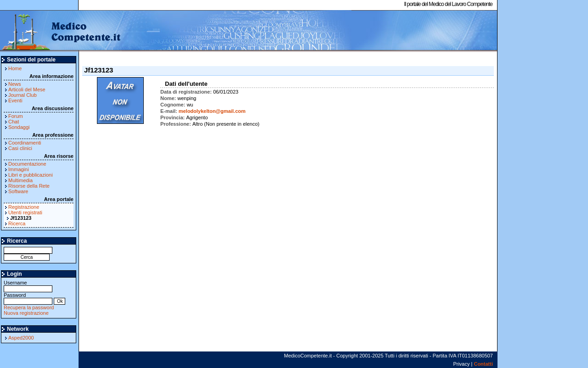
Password (28, 298)
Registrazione (24, 207)
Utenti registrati (25, 212)
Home (15, 68)
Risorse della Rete (29, 186)
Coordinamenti (25, 143)
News (15, 84)
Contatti (483, 364)
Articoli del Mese (27, 89)
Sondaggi (19, 127)
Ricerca (17, 223)
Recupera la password (29, 307)
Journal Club (23, 95)
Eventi (15, 100)
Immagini (19, 169)
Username (28, 286)
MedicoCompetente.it (61, 31)
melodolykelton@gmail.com (212, 111)
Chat (14, 122)
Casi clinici (20, 148)
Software (18, 191)
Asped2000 (21, 338)
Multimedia (20, 180)
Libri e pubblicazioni (31, 175)
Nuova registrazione (26, 313)
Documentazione (27, 164)
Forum (16, 116)
